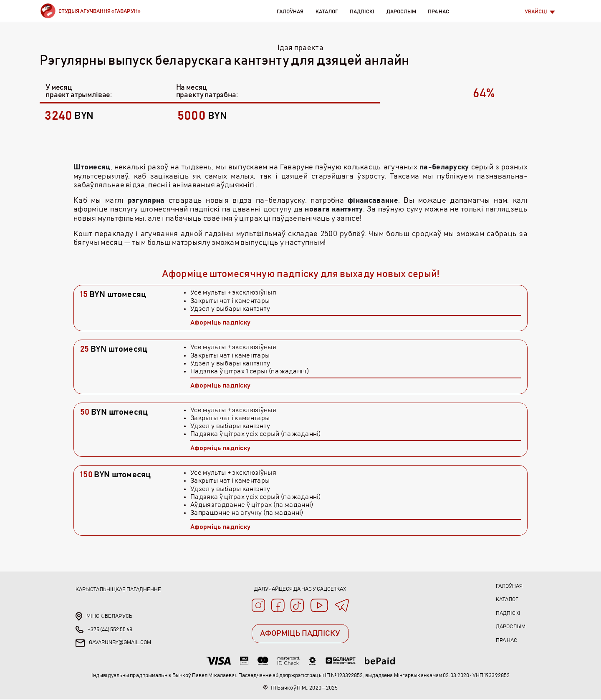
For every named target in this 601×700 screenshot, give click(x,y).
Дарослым (401, 12)
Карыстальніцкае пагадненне (118, 590)
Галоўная (290, 12)
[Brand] (90, 11)
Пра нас (438, 12)
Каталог (327, 12)
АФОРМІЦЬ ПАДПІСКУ (300, 636)
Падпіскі (362, 12)
